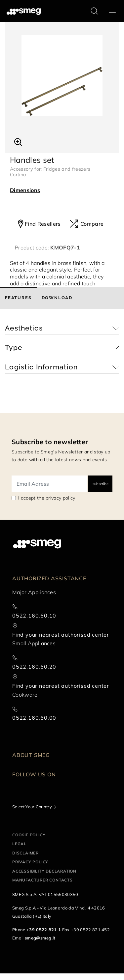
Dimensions (25, 190)
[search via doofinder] (94, 11)
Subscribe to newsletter (50, 442)
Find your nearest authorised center (61, 635)
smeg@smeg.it (40, 938)
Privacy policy (30, 862)
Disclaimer (25, 853)
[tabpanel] (62, 75)
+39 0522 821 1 (44, 930)
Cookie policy (29, 835)
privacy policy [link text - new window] (60, 498)
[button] (18, 141)
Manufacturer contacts (42, 880)
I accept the (47, 498)
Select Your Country (32, 807)
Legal (19, 844)
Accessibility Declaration (44, 871)
